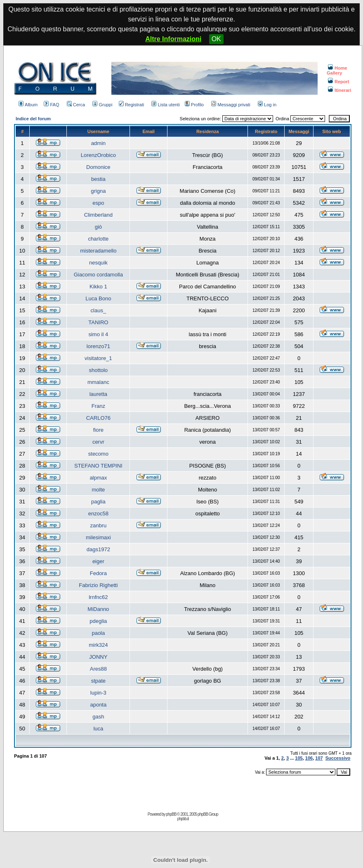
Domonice (98, 167)
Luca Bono (98, 298)
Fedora (98, 573)
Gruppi (102, 105)
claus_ (99, 310)
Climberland (98, 215)
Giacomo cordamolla (98, 275)
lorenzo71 (98, 346)
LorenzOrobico (98, 155)
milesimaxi (98, 537)
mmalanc (98, 382)
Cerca (76, 105)
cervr (98, 442)
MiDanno (98, 609)
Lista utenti (165, 105)
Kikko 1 (98, 287)
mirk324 (98, 645)
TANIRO (98, 322)
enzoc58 (98, 514)
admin (98, 143)
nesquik (98, 263)
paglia (98, 502)
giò (98, 227)
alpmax (98, 478)
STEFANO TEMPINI (98, 466)
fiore (98, 430)
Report (338, 82)
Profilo (194, 105)
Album (28, 105)
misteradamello (98, 251)
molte (98, 490)
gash (98, 717)
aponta (98, 705)
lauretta (98, 394)
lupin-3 (98, 693)
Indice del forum (33, 119)
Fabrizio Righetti (98, 585)
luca (98, 729)
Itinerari (339, 90)
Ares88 (98, 669)
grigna (98, 191)
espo (98, 203)
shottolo (99, 370)
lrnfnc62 (98, 597)
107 (319, 758)
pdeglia (98, 621)
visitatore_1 (98, 358)
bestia (98, 179)
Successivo (338, 758)
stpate (98, 681)
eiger (98, 561)
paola (98, 633)
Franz (98, 406)
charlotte (98, 239)
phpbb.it (183, 819)
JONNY (98, 657)
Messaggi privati (231, 105)
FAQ (51, 105)
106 (309, 758)
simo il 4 (98, 334)
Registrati (131, 105)
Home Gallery (337, 70)
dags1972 (98, 549)
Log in (267, 105)
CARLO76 (98, 418)
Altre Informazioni (173, 39)
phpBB (171, 814)
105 (299, 758)
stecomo (98, 454)
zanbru (98, 525)
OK (216, 39)
